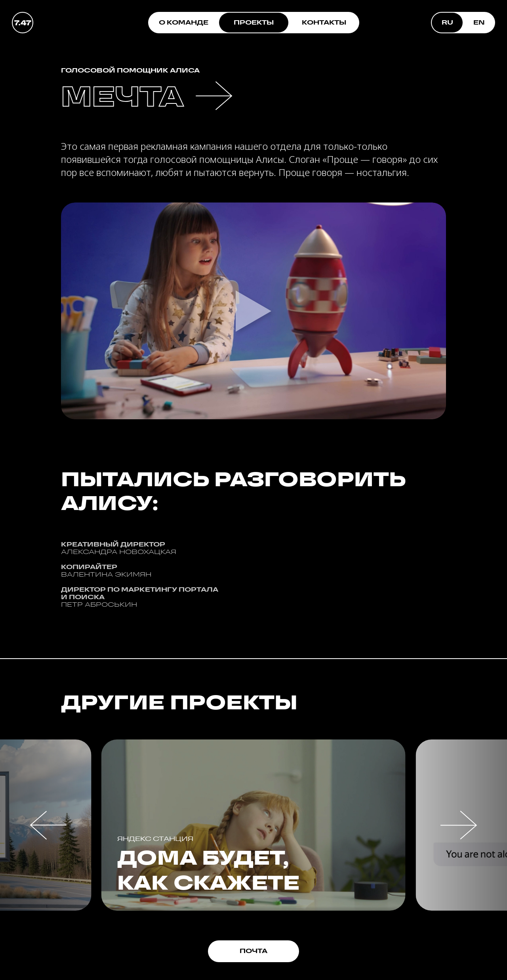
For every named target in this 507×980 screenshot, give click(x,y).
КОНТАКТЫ (324, 22)
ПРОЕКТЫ (254, 22)
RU (447, 22)
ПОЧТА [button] (253, 951)
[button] (48, 825)
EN (479, 22)
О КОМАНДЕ (184, 22)
